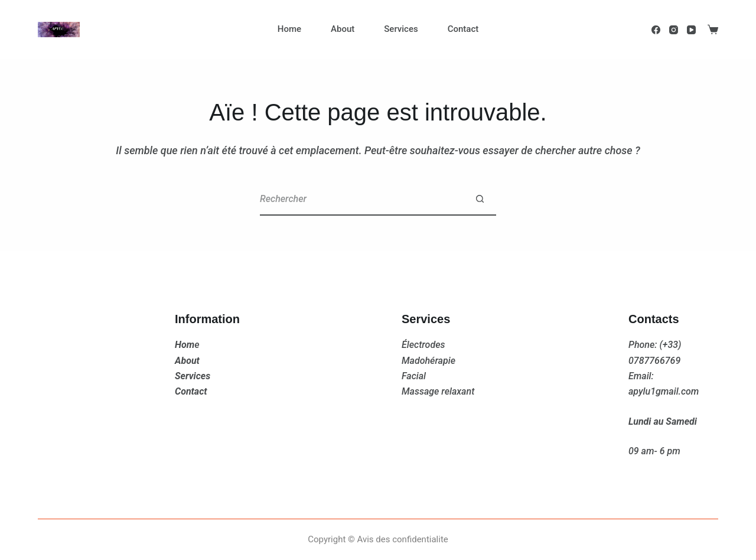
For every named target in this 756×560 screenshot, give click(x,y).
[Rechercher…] (362, 199)
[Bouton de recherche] (480, 199)
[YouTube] (691, 30)
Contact (463, 29)
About (343, 29)
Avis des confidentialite (403, 539)
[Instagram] (674, 30)
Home (289, 29)
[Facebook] (656, 30)
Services (401, 29)
